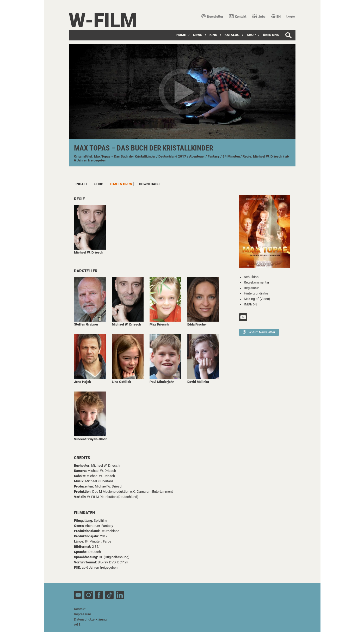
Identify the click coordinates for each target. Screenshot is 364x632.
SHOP (251, 35)
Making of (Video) (257, 299)
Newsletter (212, 17)
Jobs (259, 17)
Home (181, 35)
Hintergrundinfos (256, 293)
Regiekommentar (257, 282)
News (198, 35)
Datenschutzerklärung (90, 619)
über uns (271, 35)
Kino (213, 35)
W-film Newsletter (259, 332)
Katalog (232, 35)
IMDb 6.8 (251, 304)
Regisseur (251, 288)
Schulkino (251, 277)
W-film (103, 20)
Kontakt (238, 17)
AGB (77, 625)
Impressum (82, 614)
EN (276, 17)
